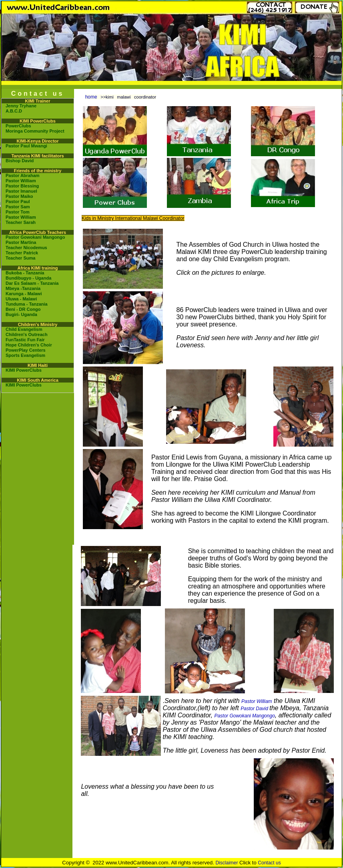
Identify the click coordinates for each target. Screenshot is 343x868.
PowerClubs (18, 126)
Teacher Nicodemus (26, 248)
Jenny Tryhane (21, 106)
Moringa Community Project (35, 131)
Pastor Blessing (22, 186)
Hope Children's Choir (29, 345)
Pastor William (21, 181)
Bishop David (20, 161)
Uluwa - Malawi (21, 299)
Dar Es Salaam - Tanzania (32, 283)
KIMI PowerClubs (24, 370)
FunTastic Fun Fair (25, 340)
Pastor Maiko (19, 196)
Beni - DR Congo (23, 309)
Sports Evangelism (25, 355)
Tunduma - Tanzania (27, 304)
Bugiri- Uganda (21, 314)
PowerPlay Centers (26, 350)
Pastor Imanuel (21, 191)
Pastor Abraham (23, 175)
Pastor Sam (18, 207)
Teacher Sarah (21, 222)
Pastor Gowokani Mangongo (35, 237)
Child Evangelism (24, 329)
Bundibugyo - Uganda (28, 278)
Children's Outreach (27, 334)
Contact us (269, 863)
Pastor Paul (18, 201)
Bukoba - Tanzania (25, 273)
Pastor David (255, 709)
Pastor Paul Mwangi (26, 146)
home (91, 97)
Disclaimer (227, 863)
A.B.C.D (14, 111)
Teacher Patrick (22, 253)
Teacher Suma (20, 258)
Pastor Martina (21, 242)
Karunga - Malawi (24, 294)
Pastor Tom (18, 212)
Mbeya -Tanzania (23, 288)
